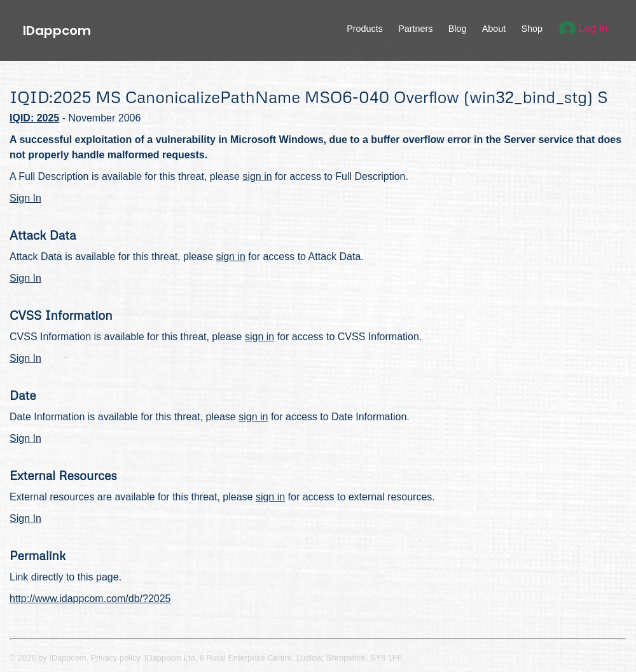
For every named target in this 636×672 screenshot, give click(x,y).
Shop (532, 29)
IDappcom (57, 31)
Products (365, 29)
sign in (257, 176)
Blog (458, 29)
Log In (584, 28)
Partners (415, 29)
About (494, 29)
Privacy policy (115, 658)
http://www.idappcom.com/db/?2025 (90, 599)
